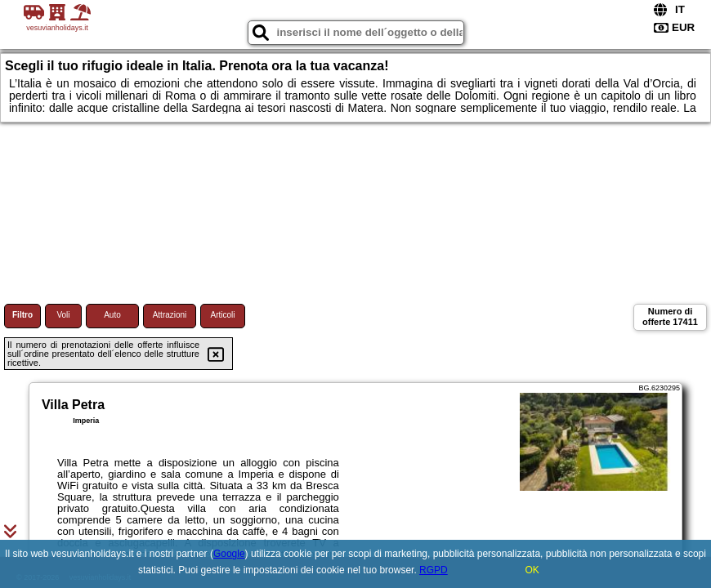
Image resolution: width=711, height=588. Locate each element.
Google (229, 554)
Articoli (222, 315)
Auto (112, 315)
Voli (63, 315)
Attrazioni (170, 315)
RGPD (434, 570)
